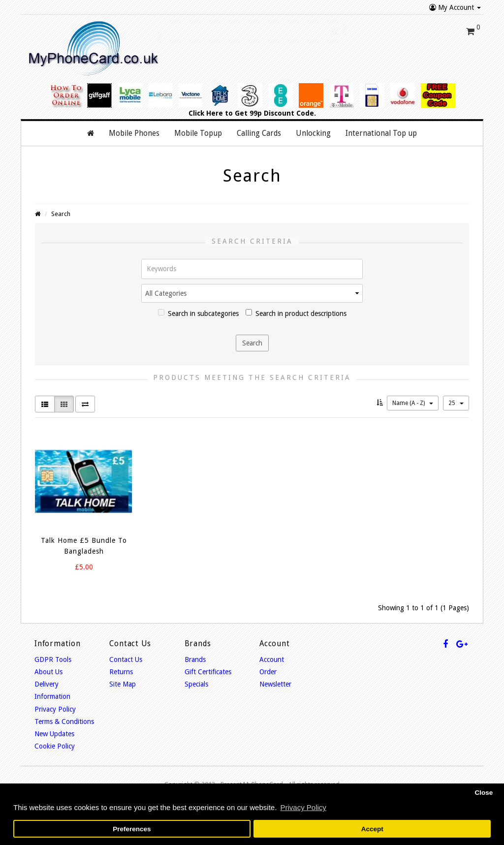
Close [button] (484, 793)
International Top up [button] (381, 133)
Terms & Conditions (64, 721)
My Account (455, 7)
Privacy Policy (55, 709)
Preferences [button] (132, 829)
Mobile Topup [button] (198, 133)
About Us (48, 672)
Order (268, 672)
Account (272, 659)
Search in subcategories (198, 313)
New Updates (54, 734)
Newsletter (275, 684)
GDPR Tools (53, 659)
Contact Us (126, 659)
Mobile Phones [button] (134, 133)
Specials (196, 684)
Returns (121, 672)
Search (61, 214)
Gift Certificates (208, 672)
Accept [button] (372, 829)
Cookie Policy (55, 746)
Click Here (206, 113)
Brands (195, 659)
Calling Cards (259, 133)
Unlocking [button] (313, 133)
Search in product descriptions (296, 313)
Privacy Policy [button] (303, 807)
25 (456, 403)
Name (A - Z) (413, 403)
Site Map (123, 684)
